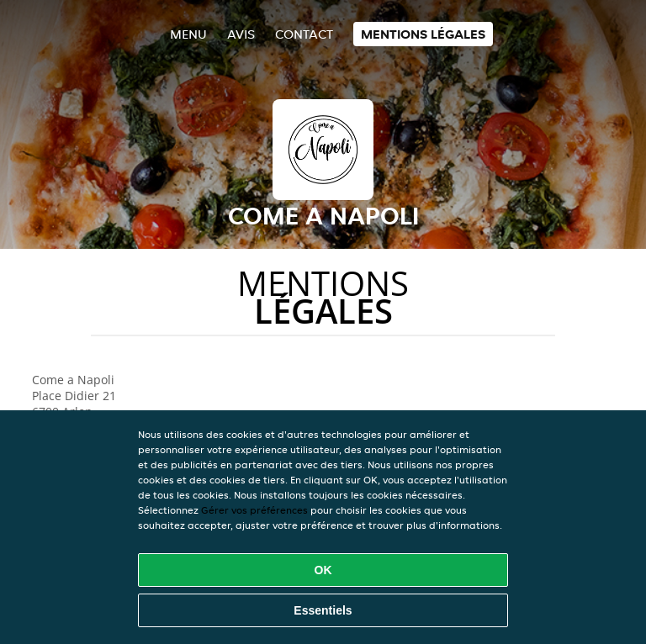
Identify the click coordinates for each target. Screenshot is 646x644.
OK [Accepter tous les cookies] (323, 570)
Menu (188, 34)
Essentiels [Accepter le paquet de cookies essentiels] (323, 610)
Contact (304, 34)
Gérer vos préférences (254, 510)
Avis (241, 34)
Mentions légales (423, 34)
